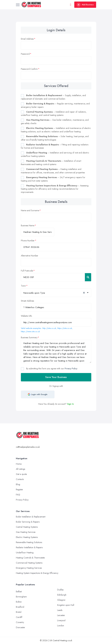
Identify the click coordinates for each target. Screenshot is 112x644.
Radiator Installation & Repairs (29, 547)
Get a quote (21, 474)
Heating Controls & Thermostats (30, 558)
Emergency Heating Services (29, 568)
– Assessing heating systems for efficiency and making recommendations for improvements (55, 189)
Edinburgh (62, 595)
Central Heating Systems (27, 527)
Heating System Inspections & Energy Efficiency (37, 573)
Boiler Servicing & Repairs (28, 522)
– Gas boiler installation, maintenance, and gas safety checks (55, 122)
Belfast (19, 592)
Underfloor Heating (25, 553)
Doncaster (20, 627)
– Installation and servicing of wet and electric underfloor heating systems (55, 154)
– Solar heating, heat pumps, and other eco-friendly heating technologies (55, 138)
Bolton (19, 602)
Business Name (28, 225)
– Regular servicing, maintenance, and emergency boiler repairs (55, 105)
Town (23, 286)
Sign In (70, 404)
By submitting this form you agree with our (51, 369)
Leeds (60, 610)
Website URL (26, 316)
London (61, 626)
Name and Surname (30, 210)
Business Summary (29, 337)
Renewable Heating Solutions (29, 542)
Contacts (20, 479)
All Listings (20, 469)
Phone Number (28, 241)
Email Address (27, 39)
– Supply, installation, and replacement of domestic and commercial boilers (53, 97)
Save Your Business (56, 377)
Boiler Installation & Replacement (31, 517)
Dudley (60, 590)
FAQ (18, 495)
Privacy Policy (71, 369)
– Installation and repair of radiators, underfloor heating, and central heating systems (54, 114)
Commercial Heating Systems (29, 563)
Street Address (27, 301)
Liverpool (61, 620)
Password (25, 54)
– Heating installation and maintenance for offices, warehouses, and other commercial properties (53, 171)
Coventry (20, 622)
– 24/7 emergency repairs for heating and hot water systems (53, 179)
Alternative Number (30, 256)
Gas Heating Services (26, 532)
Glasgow (61, 600)
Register (19, 489)
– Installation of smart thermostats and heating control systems (51, 163)
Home (19, 464)
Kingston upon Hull (66, 605)
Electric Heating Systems (27, 537)
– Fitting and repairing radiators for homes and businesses (55, 146)
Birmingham (21, 597)
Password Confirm (29, 69)
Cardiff (19, 617)
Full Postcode (27, 271)
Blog (18, 484)
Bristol (19, 612)
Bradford (20, 607)
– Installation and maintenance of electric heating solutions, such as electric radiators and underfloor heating (56, 130)
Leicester (61, 615)
